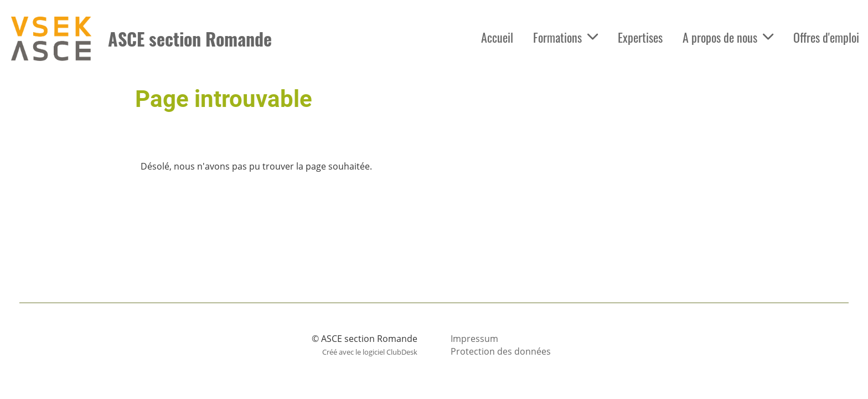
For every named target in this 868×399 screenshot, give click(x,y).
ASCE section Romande (190, 39)
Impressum (474, 339)
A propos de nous (728, 37)
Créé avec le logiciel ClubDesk (370, 352)
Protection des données (501, 351)
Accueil (497, 37)
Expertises (640, 37)
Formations (565, 37)
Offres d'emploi (826, 37)
